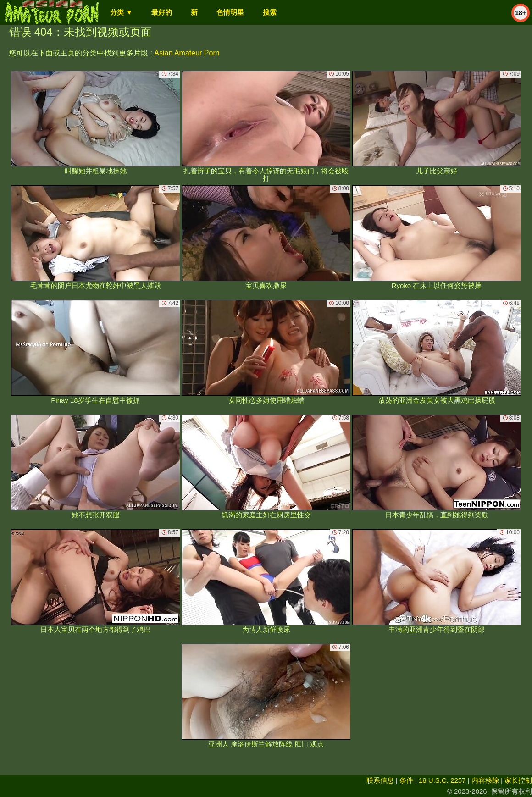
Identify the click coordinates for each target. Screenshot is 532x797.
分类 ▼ (121, 12)
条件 (406, 780)
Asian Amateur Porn (187, 53)
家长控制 (518, 780)
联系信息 (380, 780)
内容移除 (485, 780)
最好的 (162, 12)
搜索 (270, 12)
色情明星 (230, 12)
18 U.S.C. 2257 (442, 780)
